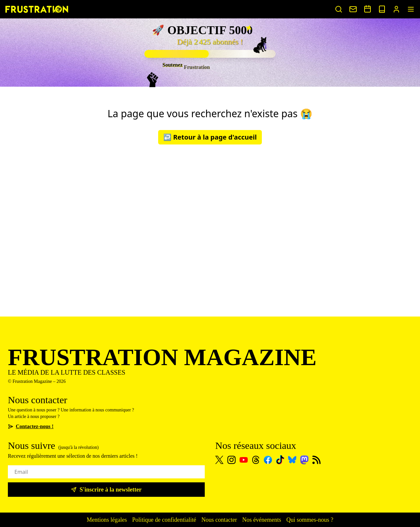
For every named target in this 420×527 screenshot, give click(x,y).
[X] (219, 460)
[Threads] (256, 460)
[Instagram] (231, 460)
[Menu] (411, 9)
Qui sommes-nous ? (310, 520)
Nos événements (262, 520)
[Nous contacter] (353, 9)
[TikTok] (280, 460)
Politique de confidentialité (164, 520)
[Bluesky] (292, 460)
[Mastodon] (304, 460)
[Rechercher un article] (339, 9)
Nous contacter (219, 520)
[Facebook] (268, 460)
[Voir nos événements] (367, 9)
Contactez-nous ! (31, 426)
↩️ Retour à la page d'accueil (210, 137)
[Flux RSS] (316, 460)
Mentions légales (107, 520)
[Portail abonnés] (396, 9)
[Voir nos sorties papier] (382, 9)
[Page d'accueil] (37, 9)
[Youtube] (244, 460)
